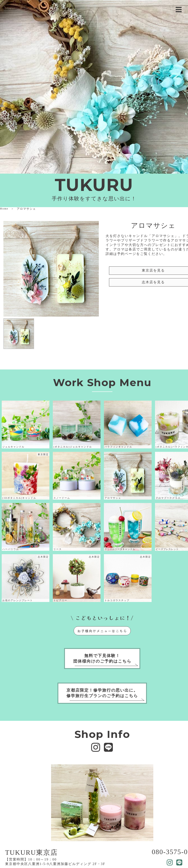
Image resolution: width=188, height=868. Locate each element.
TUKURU (94, 185)
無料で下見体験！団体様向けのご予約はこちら (102, 658)
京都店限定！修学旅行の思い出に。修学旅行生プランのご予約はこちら (102, 693)
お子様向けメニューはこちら (102, 631)
